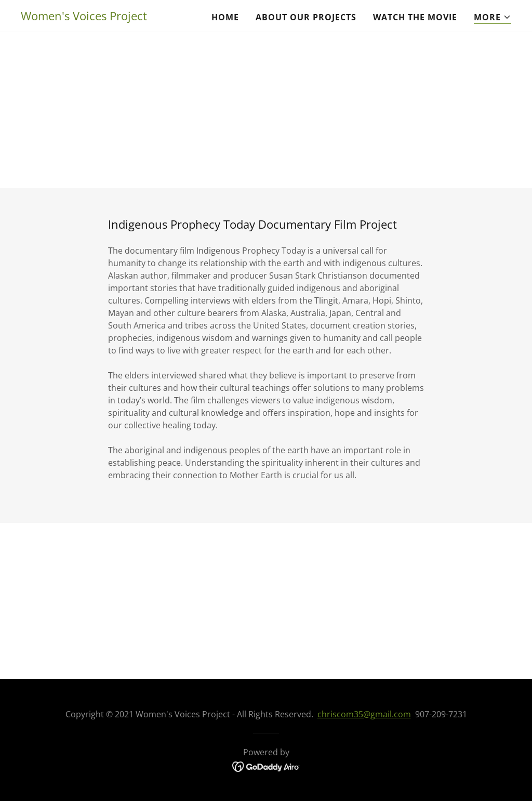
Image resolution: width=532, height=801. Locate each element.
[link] (84, 17)
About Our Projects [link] (306, 17)
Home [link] (225, 17)
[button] (493, 17)
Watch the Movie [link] (415, 17)
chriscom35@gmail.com (364, 714)
